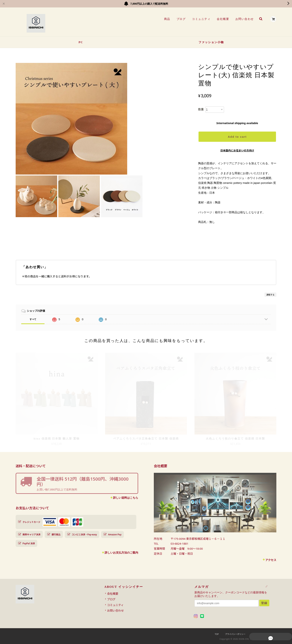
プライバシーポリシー (235, 634)
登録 (264, 603)
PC (81, 42)
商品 (166, 19)
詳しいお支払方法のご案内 (121, 553)
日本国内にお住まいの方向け (237, 150)
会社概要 (222, 19)
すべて (33, 319)
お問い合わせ (244, 19)
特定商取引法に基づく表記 (264, 634)
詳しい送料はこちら (126, 498)
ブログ (180, 19)
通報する (270, 295)
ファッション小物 (211, 42)
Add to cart (237, 137)
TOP (217, 634)
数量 (201, 109)
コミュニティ (200, 19)
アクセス (271, 560)
